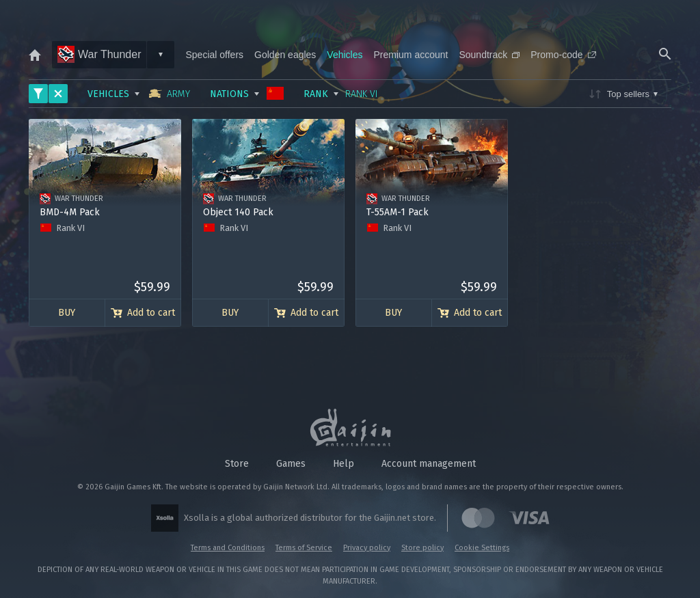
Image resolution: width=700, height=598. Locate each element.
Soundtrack (489, 55)
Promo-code (563, 55)
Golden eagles (285, 55)
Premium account (411, 55)
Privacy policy (367, 548)
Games (291, 464)
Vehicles (345, 55)
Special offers (214, 55)
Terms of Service (304, 548)
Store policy (422, 548)
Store (237, 464)
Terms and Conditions (228, 548)
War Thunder (99, 54)
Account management (429, 464)
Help (344, 464)
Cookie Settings (482, 548)
